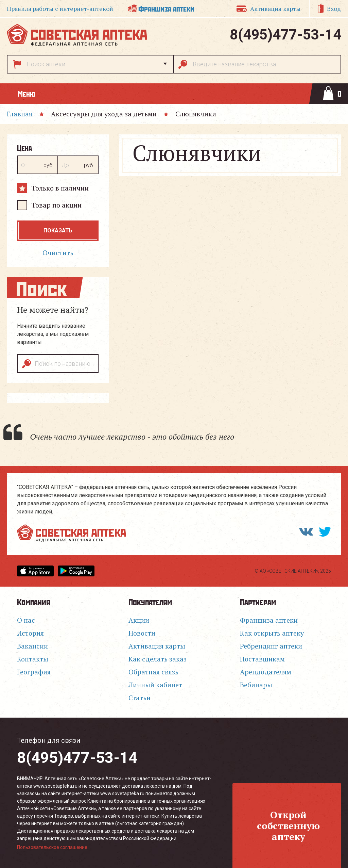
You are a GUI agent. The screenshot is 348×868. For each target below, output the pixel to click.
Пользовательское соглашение (52, 847)
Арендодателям (266, 672)
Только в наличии (60, 188)
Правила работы (60, 9)
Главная (20, 114)
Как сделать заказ (158, 659)
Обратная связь (153, 672)
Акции (139, 620)
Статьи (140, 698)
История (30, 633)
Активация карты (275, 9)
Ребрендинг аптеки (271, 646)
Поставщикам (262, 659)
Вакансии (32, 646)
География (34, 672)
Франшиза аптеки (166, 8)
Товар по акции (56, 205)
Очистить (58, 253)
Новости (142, 633)
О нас (26, 620)
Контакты (33, 659)
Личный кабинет (155, 685)
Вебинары (256, 685)
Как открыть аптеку (272, 633)
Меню (26, 93)
